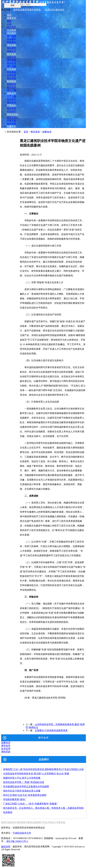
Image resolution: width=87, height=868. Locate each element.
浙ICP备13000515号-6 (17, 841)
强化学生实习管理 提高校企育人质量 (22, 791)
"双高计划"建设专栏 (54, 10)
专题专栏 (12, 126)
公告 (9, 24)
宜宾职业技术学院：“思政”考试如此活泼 (24, 782)
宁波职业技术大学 (22, 833)
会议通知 (12, 39)
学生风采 (12, 72)
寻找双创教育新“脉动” (14, 799)
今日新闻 (12, 30)
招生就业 (12, 78)
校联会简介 (13, 117)
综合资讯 (12, 33)
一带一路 (12, 96)
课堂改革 (12, 60)
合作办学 (12, 99)
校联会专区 (13, 114)
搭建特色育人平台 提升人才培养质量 (22, 778)
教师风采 (12, 84)
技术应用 (12, 63)
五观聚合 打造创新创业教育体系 (51, 730)
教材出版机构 (34, 822)
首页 (9, 15)
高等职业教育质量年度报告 (27, 10)
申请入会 (12, 120)
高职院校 (21, 822)
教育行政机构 (8, 822)
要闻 (9, 21)
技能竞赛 (12, 75)
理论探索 (12, 45)
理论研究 (12, 48)
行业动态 (12, 111)
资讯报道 (12, 36)
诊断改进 (12, 57)
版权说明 (6, 847)
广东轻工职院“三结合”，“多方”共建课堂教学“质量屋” (30, 804)
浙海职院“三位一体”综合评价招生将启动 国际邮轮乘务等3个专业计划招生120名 (43, 769)
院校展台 (12, 42)
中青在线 (61, 822)
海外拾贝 (12, 102)
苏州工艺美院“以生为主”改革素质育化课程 (25, 795)
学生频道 (12, 69)
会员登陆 (12, 123)
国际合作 (12, 93)
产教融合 (12, 105)
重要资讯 (12, 18)
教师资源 (12, 87)
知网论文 (12, 51)
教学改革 (12, 54)
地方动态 (12, 27)
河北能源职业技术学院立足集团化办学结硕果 (26, 786)
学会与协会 (49, 822)
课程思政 (12, 66)
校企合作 (12, 108)
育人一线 (12, 90)
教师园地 (12, 81)
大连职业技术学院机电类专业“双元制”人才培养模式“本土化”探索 (36, 774)
